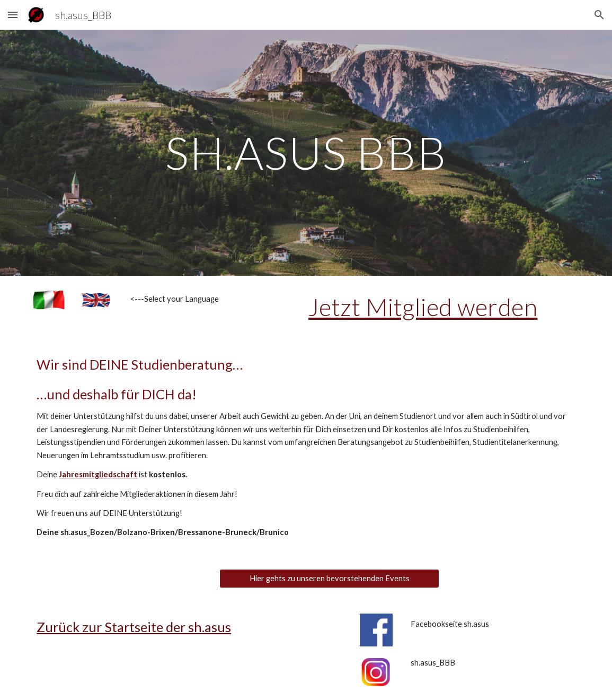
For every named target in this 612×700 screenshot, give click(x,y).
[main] (306, 152)
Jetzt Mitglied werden (423, 307)
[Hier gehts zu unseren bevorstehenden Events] (329, 579)
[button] (13, 15)
